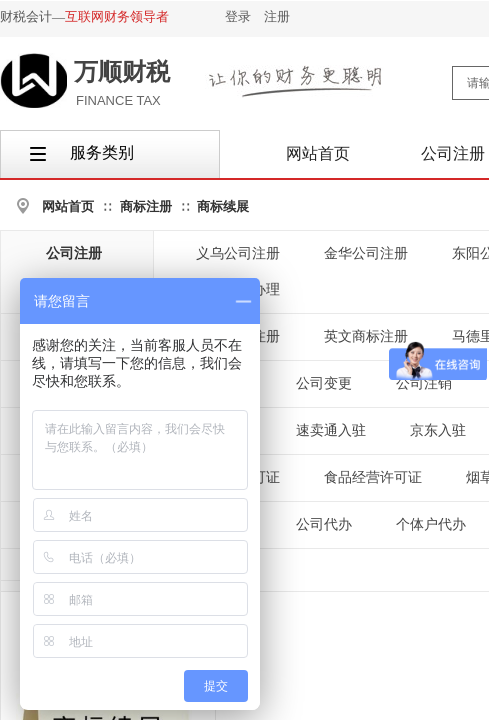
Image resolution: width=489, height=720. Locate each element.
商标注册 (146, 206)
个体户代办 (431, 524)
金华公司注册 (366, 253)
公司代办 (324, 524)
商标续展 (223, 206)
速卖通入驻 (331, 430)
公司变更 (324, 383)
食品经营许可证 (373, 477)
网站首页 (68, 206)
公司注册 (74, 253)
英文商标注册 (366, 336)
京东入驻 (438, 430)
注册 (277, 16)
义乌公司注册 (238, 253)
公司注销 (424, 383)
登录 (238, 16)
